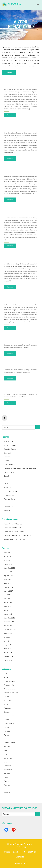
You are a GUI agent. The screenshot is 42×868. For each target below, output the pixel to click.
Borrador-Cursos (10, 449)
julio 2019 (7, 560)
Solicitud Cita (9, 507)
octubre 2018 (9, 572)
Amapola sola (9, 685)
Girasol (6, 750)
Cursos (6, 461)
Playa (6, 777)
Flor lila (7, 735)
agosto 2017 (8, 591)
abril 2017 (8, 606)
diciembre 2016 (9, 618)
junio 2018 (8, 580)
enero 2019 (8, 564)
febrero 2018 (9, 587)
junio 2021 (8, 553)
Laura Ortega (9, 758)
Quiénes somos (9, 495)
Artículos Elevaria (10, 445)
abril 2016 (8, 649)
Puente (6, 781)
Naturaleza (8, 770)
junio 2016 (8, 641)
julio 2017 (7, 595)
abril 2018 (8, 583)
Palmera (7, 773)
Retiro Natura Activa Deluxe (14, 532)
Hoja (6, 754)
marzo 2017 (8, 610)
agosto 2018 (8, 576)
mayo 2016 (8, 645)
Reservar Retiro (9, 499)
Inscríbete (7, 488)
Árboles (7, 697)
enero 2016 (8, 660)
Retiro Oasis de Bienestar (13, 528)
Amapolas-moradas (11, 693)
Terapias (7, 511)
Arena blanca (9, 700)
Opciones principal (11, 491)
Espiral (6, 727)
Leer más (9, 73)
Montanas (7, 766)
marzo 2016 (8, 653)
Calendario (8, 453)
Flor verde (8, 739)
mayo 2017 (8, 603)
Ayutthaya (8, 708)
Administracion (9, 441)
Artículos (7, 704)
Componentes (9, 716)
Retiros (6, 503)
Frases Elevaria (9, 480)
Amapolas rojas (9, 689)
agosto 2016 (8, 633)
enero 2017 (8, 614)
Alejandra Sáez (9, 681)
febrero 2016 (9, 656)
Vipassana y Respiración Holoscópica (17, 535)
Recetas (7, 785)
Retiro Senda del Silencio (13, 524)
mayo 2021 (8, 556)
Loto (5, 762)
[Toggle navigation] (38, 5)
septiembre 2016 (10, 630)
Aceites (7, 674)
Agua (6, 677)
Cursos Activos (9, 724)
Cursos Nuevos (9, 465)
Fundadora (8, 747)
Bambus (7, 712)
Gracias (7, 484)
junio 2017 (8, 599)
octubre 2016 (9, 626)
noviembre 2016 (10, 622)
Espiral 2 (7, 731)
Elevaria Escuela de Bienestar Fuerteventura (20, 468)
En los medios (9, 472)
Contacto (7, 457)
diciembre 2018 (9, 568)
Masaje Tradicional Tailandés (14, 539)
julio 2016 (7, 637)
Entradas (7, 476)
